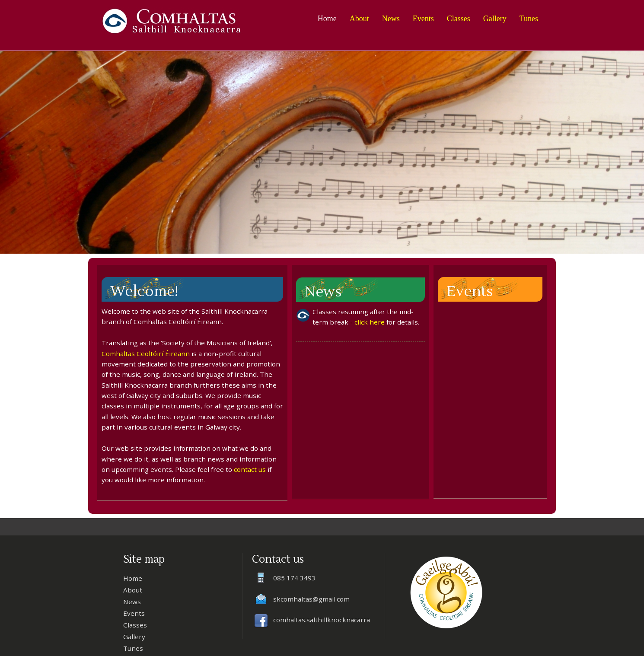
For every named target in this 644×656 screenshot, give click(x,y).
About (359, 19)
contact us (250, 469)
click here (370, 322)
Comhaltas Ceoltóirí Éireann (146, 353)
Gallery (495, 19)
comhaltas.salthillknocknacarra (322, 620)
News (391, 19)
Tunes (529, 19)
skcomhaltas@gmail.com (311, 599)
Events (423, 19)
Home (327, 19)
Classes (459, 19)
